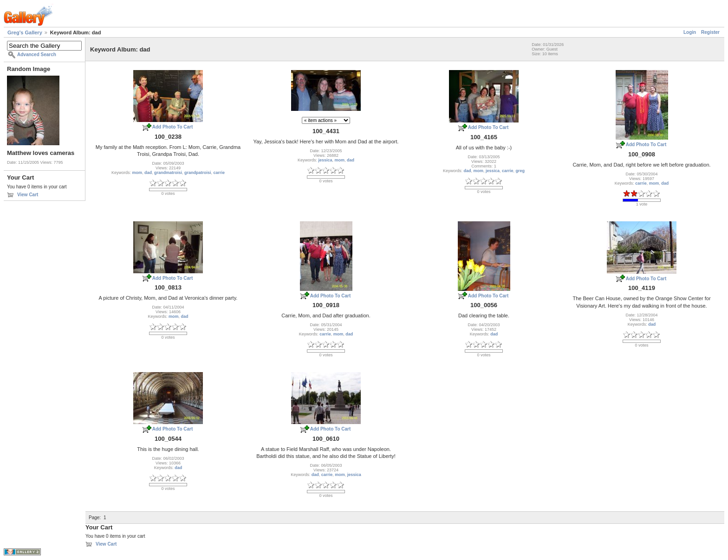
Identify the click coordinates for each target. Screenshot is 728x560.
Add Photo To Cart (173, 127)
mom (137, 173)
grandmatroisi (168, 173)
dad (148, 173)
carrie (219, 173)
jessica (325, 160)
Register (710, 32)
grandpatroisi (198, 173)
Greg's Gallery (25, 32)
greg (520, 171)
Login (690, 32)
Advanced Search (37, 55)
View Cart (28, 195)
